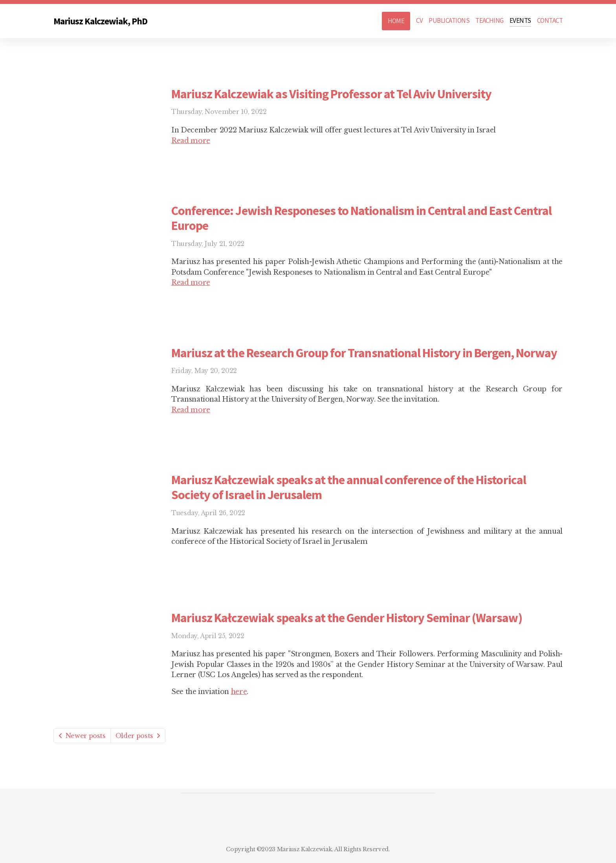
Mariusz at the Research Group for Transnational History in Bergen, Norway (364, 353)
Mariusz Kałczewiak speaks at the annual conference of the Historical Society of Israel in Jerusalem (349, 487)
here (239, 692)
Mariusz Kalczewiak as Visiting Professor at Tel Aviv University (332, 94)
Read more (191, 141)
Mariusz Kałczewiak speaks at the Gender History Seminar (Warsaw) (347, 618)
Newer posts (82, 736)
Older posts (138, 736)
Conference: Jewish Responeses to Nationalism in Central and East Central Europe (361, 218)
